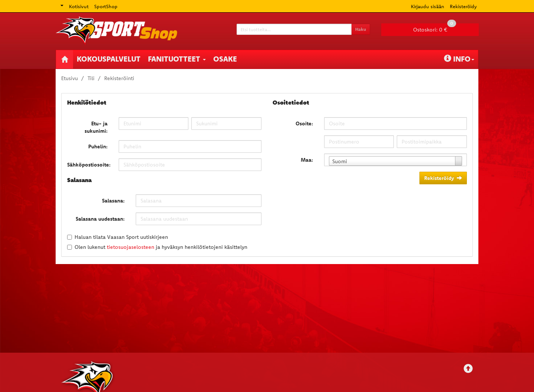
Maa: (307, 160)
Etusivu (70, 78)
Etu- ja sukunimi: (96, 127)
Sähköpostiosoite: (89, 165)
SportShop (106, 6)
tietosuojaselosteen (131, 247)
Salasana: (113, 201)
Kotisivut (79, 6)
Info (459, 59)
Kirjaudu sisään (428, 6)
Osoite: (304, 123)
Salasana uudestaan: (100, 219)
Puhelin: (98, 146)
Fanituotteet (177, 59)
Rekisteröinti (119, 78)
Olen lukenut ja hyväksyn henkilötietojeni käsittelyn (161, 247)
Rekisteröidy (463, 6)
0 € (435, 28)
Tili (91, 78)
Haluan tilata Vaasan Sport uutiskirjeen (121, 237)
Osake (225, 59)
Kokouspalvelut (109, 59)
